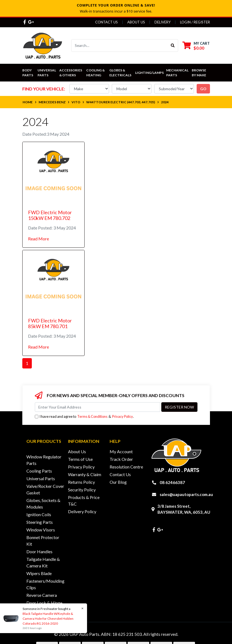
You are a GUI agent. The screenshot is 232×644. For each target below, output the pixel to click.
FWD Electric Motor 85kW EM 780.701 (50, 323)
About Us (136, 22)
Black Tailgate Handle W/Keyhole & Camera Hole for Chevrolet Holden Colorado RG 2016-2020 (48, 619)
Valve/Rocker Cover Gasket (45, 489)
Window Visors (41, 530)
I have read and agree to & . (84, 417)
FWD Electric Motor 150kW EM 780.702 (50, 215)
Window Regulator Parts (44, 460)
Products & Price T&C (84, 501)
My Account (121, 451)
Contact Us (106, 22)
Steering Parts (40, 522)
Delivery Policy (82, 511)
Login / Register (195, 22)
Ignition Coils (39, 514)
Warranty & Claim (85, 474)
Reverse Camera (42, 595)
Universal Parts (47, 73)
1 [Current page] (27, 363)
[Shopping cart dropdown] (196, 46)
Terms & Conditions (92, 416)
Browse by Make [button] (199, 73)
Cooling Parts (39, 471)
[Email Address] (98, 407)
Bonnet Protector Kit (43, 541)
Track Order (121, 459)
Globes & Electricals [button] (120, 73)
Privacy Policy (123, 416)
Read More (38, 239)
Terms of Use (80, 459)
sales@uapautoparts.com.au (186, 494)
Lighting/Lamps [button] (149, 73)
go (203, 89)
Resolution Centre (126, 467)
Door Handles (39, 551)
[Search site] (173, 46)
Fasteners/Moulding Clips (45, 584)
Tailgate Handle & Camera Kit (43, 562)
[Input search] (120, 46)
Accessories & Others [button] (71, 73)
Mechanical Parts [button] (178, 73)
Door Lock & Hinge (44, 603)
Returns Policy (81, 482)
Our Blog (118, 482)
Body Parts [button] (28, 73)
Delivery (163, 22)
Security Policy (82, 490)
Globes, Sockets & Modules (43, 504)
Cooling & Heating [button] (96, 73)
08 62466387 (172, 482)
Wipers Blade (39, 573)
